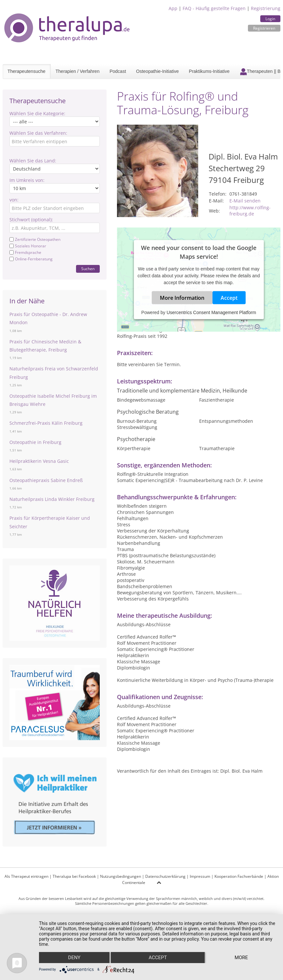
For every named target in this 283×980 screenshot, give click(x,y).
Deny (74, 958)
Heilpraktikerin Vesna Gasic (39, 461)
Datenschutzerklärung (165, 876)
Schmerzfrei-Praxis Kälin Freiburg (46, 423)
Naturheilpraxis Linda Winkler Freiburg (52, 499)
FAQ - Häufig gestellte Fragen (214, 8)
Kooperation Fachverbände (239, 876)
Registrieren (264, 28)
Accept (229, 298)
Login (270, 19)
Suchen (88, 269)
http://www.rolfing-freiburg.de (250, 211)
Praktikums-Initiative (209, 71)
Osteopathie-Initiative (158, 71)
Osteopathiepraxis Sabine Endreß (46, 480)
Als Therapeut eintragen (26, 876)
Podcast (118, 71)
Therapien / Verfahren (77, 71)
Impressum (200, 876)
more (241, 958)
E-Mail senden (245, 201)
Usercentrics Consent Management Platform (211, 312)
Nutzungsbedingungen (121, 876)
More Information (182, 298)
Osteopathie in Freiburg (35, 442)
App (173, 8)
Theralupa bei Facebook (74, 876)
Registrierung (266, 8)
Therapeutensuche (26, 71)
